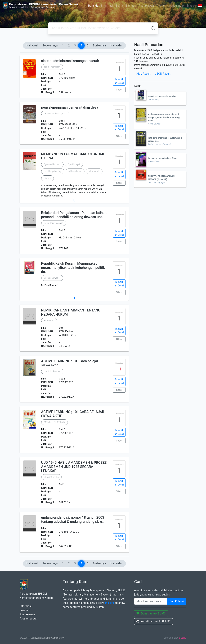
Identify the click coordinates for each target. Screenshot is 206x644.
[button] (74, 200)
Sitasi (119, 90)
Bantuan (131, 6)
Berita (119, 6)
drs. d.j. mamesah (52, 67)
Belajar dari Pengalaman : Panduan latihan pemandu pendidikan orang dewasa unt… (74, 215)
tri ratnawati (94, 171)
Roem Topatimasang (54, 223)
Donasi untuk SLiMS (151, 614)
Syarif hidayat (74, 164)
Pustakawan (146, 6)
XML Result (143, 74)
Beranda (93, 6)
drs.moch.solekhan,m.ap (55, 114)
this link (110, 603)
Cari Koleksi (177, 601)
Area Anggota (28, 619)
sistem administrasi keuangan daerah (70, 61)
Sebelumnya (50, 45)
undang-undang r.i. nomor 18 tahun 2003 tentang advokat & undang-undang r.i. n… (73, 520)
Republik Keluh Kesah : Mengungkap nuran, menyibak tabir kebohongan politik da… (73, 268)
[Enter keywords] (151, 601)
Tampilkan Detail (119, 81)
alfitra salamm (75, 171)
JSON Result (163, 74)
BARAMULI (49, 321)
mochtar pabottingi (53, 171)
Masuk (191, 6)
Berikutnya (99, 45)
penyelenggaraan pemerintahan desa (70, 107)
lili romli (48, 178)
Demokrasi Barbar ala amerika (162, 97)
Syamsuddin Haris (52, 164)
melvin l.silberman (52, 371)
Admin (161, 6)
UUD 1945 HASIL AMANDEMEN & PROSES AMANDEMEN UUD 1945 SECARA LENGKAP (74, 467)
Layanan (25, 610)
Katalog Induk (176, 6)
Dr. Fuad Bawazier (52, 278)
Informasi (107, 6)
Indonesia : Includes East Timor (163, 158)
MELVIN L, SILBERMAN (55, 422)
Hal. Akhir (116, 45)
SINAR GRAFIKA (51, 477)
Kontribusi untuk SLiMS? (153, 621)
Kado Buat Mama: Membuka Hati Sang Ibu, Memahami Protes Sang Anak (164, 118)
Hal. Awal (32, 45)
